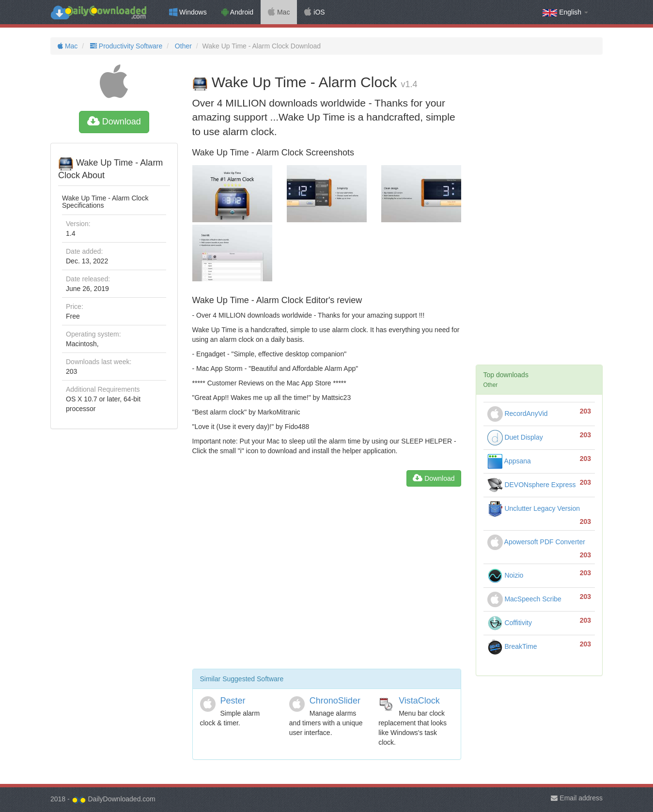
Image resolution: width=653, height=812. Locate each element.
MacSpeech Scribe (524, 599)
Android (237, 12)
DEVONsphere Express (532, 485)
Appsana (509, 461)
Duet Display (515, 437)
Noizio (505, 575)
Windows (188, 12)
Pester (233, 701)
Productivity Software (125, 46)
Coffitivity (510, 623)
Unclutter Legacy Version (534, 508)
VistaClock (419, 701)
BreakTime (512, 646)
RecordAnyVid (518, 414)
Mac (279, 12)
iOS (314, 12)
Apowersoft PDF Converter (536, 542)
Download (114, 122)
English (565, 12)
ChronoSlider (335, 701)
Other (182, 46)
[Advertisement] (327, 582)
